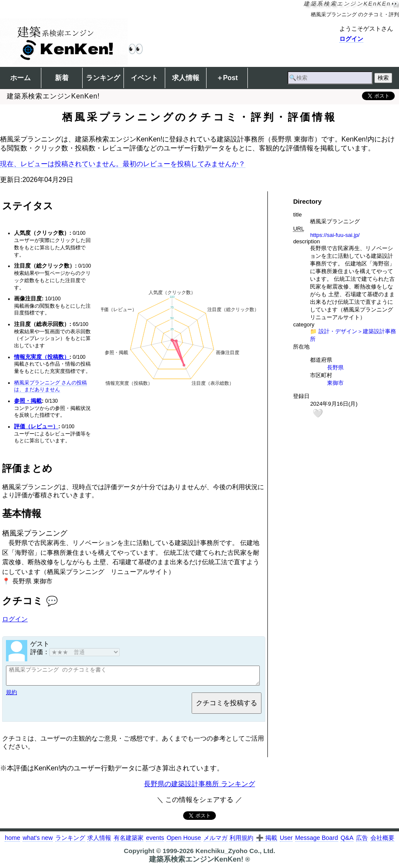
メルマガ (215, 842)
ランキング (103, 78)
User (286, 842)
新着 (62, 78)
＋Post (227, 78)
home (12, 842)
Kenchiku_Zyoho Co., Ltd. (235, 855)
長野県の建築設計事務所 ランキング (199, 788)
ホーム (20, 78)
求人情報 (186, 78)
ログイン (351, 39)
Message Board (317, 842)
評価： (75, 652)
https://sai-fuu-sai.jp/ (335, 235)
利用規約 (241, 842)
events (155, 842)
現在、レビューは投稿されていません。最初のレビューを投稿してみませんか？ (123, 164)
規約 (11, 696)
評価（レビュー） (36, 426)
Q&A (347, 842)
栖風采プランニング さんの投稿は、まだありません (50, 386)
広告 (362, 842)
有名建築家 (129, 842)
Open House (184, 842)
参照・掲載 (28, 401)
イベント (144, 78)
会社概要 (382, 842)
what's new (38, 842)
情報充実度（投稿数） (42, 357)
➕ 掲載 (267, 842)
